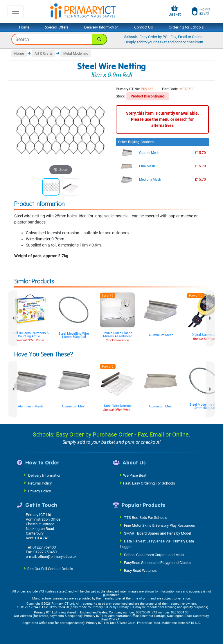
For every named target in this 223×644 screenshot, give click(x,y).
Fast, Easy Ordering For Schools (149, 483)
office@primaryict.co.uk (57, 557)
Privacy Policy (39, 491)
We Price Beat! (135, 475)
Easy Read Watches (140, 570)
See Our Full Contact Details (50, 569)
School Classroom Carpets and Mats (154, 555)
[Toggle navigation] (16, 11)
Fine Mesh (147, 166)
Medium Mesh (150, 180)
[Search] (100, 39)
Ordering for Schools (186, 27)
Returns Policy (40, 483)
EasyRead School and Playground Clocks (157, 562)
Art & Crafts (44, 54)
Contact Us (144, 27)
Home (24, 27)
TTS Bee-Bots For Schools (146, 518)
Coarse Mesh (149, 153)
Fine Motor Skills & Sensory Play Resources (160, 525)
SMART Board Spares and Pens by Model (158, 533)
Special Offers (57, 27)
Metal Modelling (76, 54)
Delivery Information (101, 27)
